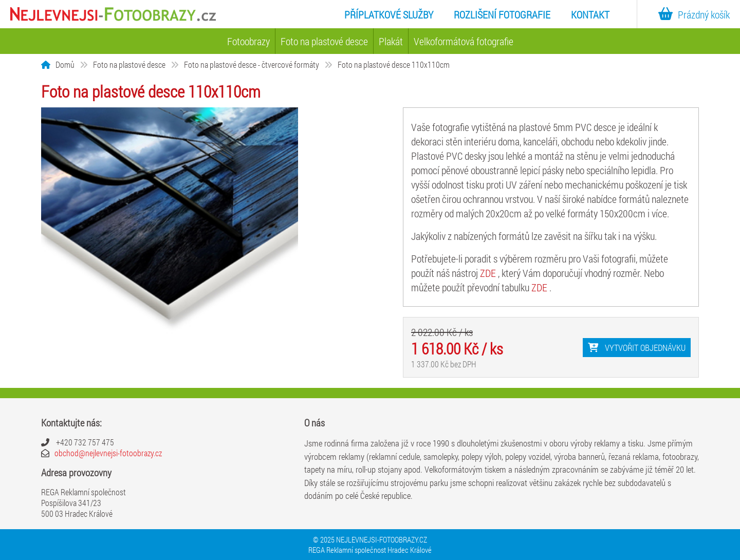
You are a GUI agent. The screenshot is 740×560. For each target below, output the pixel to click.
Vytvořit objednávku (637, 348)
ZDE (489, 273)
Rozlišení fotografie (502, 14)
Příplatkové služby (389, 14)
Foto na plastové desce (324, 41)
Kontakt (590, 14)
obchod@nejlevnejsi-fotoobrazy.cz (108, 453)
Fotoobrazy (248, 41)
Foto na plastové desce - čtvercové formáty (252, 64)
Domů (65, 64)
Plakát (391, 41)
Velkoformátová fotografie (464, 41)
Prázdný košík (691, 14)
